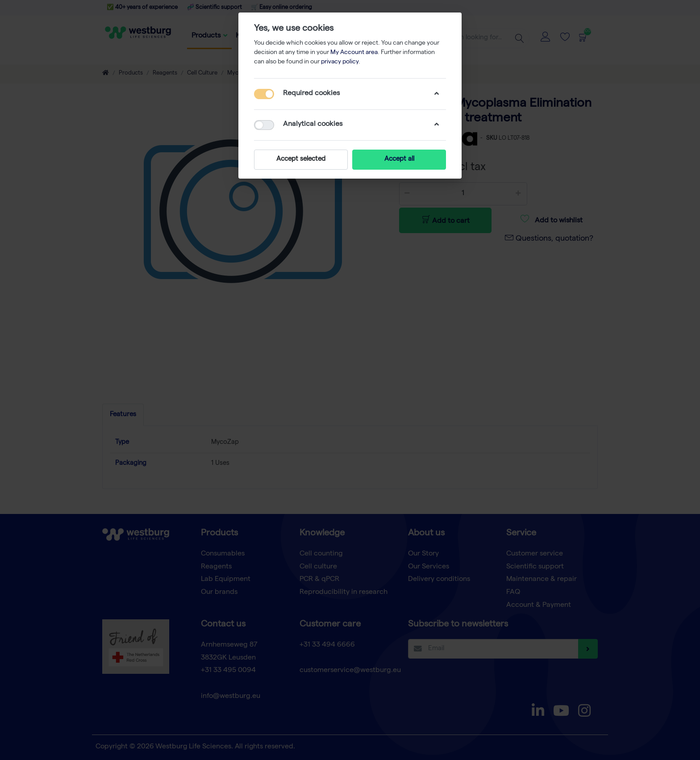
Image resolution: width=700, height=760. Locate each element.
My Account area (354, 53)
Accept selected (301, 159)
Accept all (399, 159)
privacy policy (340, 62)
